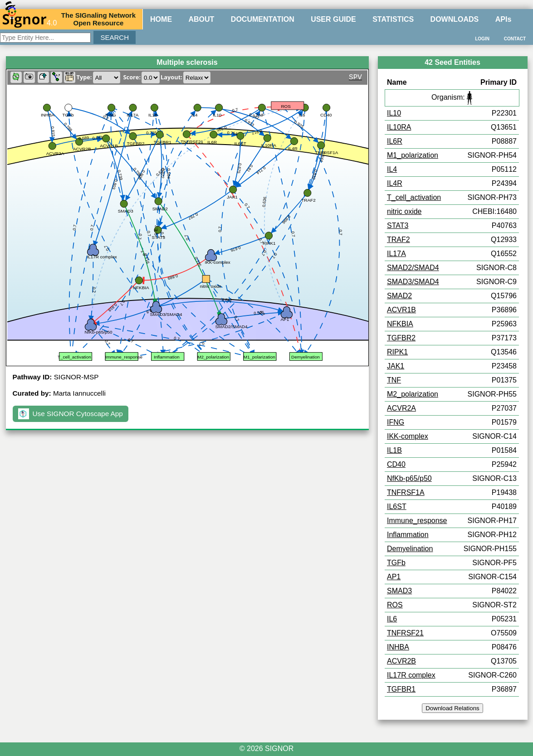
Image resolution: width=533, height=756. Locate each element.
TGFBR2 (401, 338)
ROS (395, 605)
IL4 (392, 169)
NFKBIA (400, 324)
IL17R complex (411, 675)
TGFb (396, 563)
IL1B (394, 450)
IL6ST (397, 506)
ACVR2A (401, 408)
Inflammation (408, 535)
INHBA (398, 647)
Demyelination (410, 549)
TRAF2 (399, 240)
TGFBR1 (401, 689)
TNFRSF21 (405, 633)
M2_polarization (413, 394)
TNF (394, 380)
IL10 (394, 113)
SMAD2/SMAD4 (413, 268)
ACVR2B (401, 661)
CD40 (396, 464)
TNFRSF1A (406, 492)
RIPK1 (397, 352)
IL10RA (399, 127)
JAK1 (396, 366)
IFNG (396, 422)
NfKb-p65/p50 (409, 478)
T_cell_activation (414, 197)
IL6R (395, 141)
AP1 (394, 577)
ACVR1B (401, 310)
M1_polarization (413, 155)
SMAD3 (399, 591)
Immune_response (417, 521)
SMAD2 (399, 296)
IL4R (395, 183)
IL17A (396, 254)
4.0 (29, 19)
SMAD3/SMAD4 (413, 282)
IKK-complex (408, 436)
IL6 (392, 619)
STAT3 (398, 225)
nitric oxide (404, 211)
